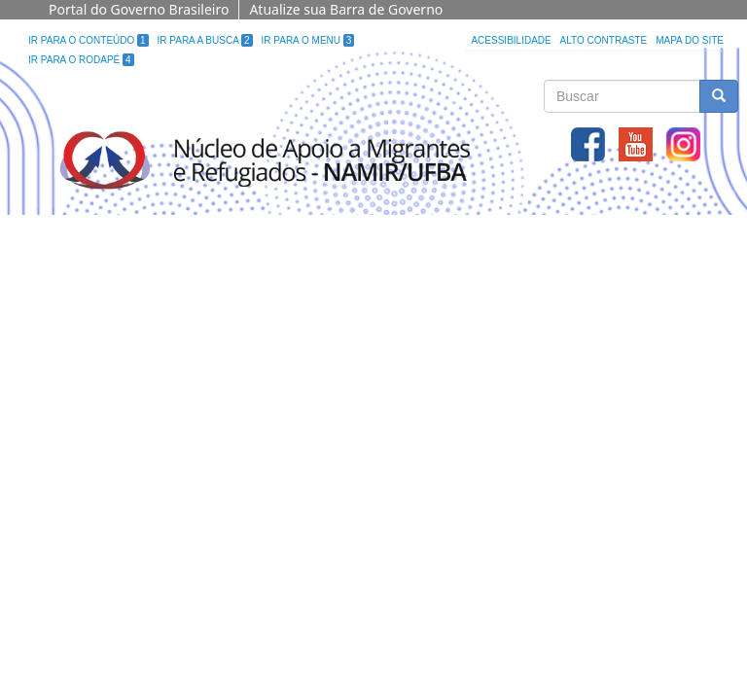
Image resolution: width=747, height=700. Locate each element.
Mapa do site (690, 40)
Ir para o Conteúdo (89, 40)
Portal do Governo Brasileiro (139, 9)
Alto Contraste (604, 40)
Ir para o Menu (308, 40)
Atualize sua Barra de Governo (346, 9)
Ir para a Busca (205, 40)
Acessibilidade (511, 40)
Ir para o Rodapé (81, 60)
